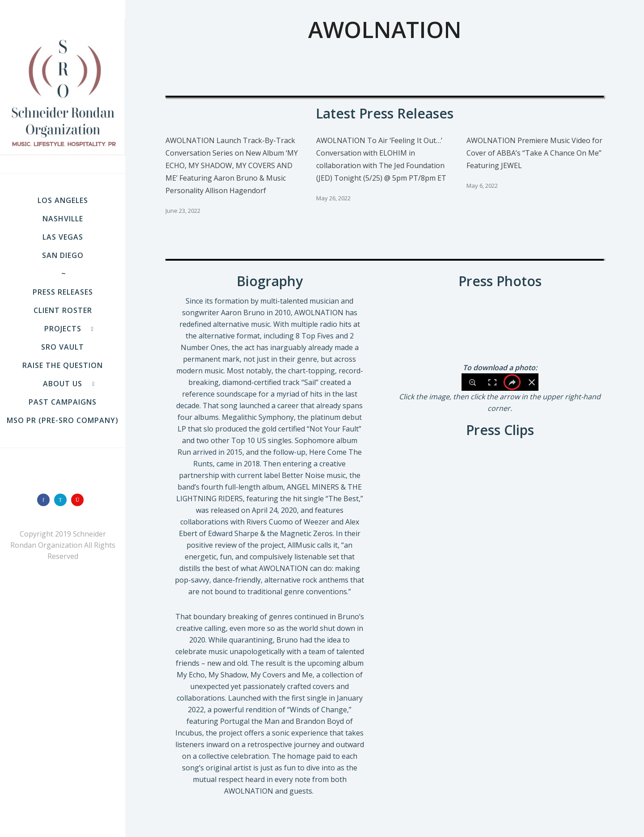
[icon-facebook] (46, 500)
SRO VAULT (63, 347)
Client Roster (63, 310)
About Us (63, 384)
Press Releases (63, 292)
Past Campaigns (63, 402)
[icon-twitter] (63, 500)
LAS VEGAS (63, 237)
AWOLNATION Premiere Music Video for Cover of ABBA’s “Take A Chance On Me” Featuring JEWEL (534, 153)
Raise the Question (63, 365)
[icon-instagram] (80, 500)
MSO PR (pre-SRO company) (63, 420)
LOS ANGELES (63, 200)
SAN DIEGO (63, 255)
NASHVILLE (63, 219)
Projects (63, 329)
